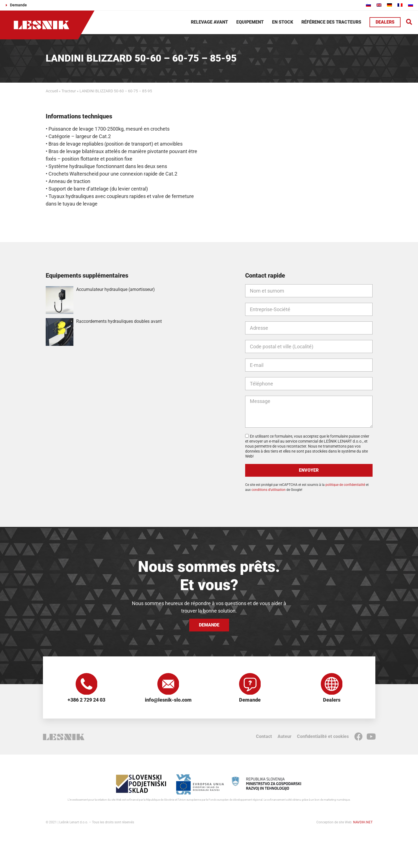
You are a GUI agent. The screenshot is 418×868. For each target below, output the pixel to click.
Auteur (284, 737)
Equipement (250, 22)
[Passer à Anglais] (379, 5)
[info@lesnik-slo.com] (168, 684)
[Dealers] (332, 684)
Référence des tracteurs (331, 22)
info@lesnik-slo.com (168, 700)
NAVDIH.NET (363, 823)
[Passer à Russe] (411, 5)
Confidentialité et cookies (323, 737)
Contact (264, 737)
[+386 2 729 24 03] (86, 684)
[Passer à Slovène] (368, 5)
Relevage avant (209, 22)
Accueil (52, 91)
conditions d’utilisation (269, 490)
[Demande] (250, 684)
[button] (409, 22)
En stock (283, 22)
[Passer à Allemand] (389, 5)
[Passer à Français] (400, 5)
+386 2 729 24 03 (86, 700)
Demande (250, 700)
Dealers (332, 700)
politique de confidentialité (345, 485)
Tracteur (69, 91)
